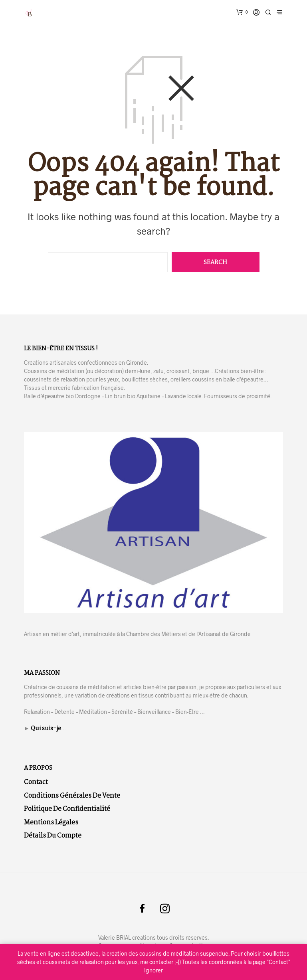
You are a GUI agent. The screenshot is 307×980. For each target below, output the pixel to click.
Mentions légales (51, 823)
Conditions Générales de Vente (72, 796)
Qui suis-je (46, 729)
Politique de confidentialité (67, 809)
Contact (36, 782)
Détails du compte (53, 836)
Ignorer (153, 970)
